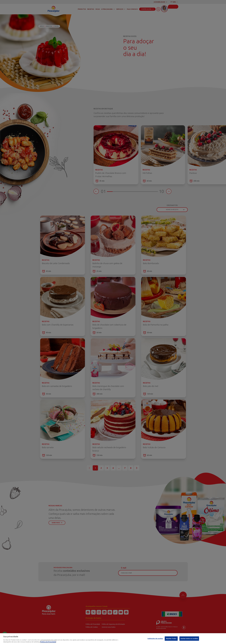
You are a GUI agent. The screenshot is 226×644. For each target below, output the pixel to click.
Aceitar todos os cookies (189, 638)
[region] (113, 639)
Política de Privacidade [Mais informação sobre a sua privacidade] (48, 642)
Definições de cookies (155, 638)
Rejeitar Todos (171, 638)
